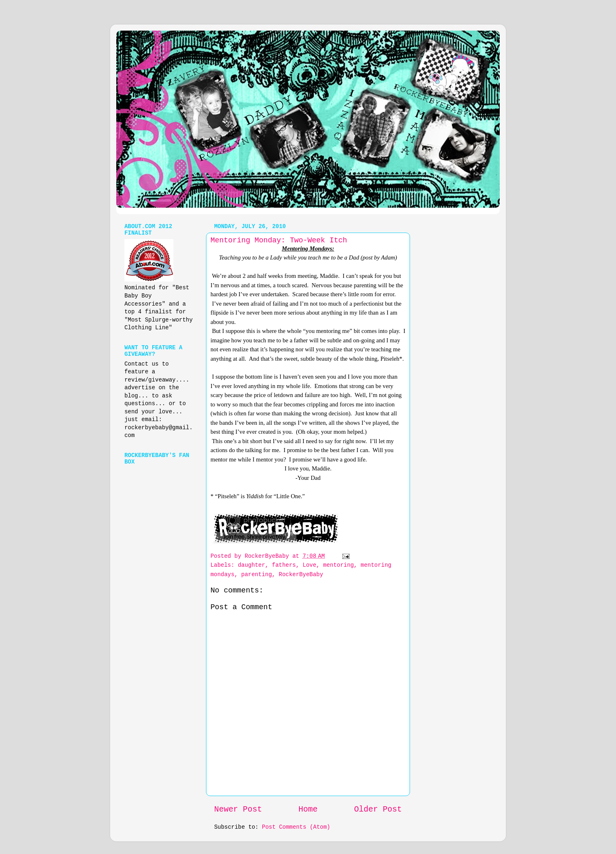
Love (309, 565)
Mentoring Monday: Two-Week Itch (279, 240)
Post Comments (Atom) (296, 827)
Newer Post (238, 810)
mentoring (338, 565)
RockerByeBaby (301, 575)
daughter (251, 565)
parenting (256, 575)
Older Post (378, 810)
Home (308, 810)
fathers (284, 565)
